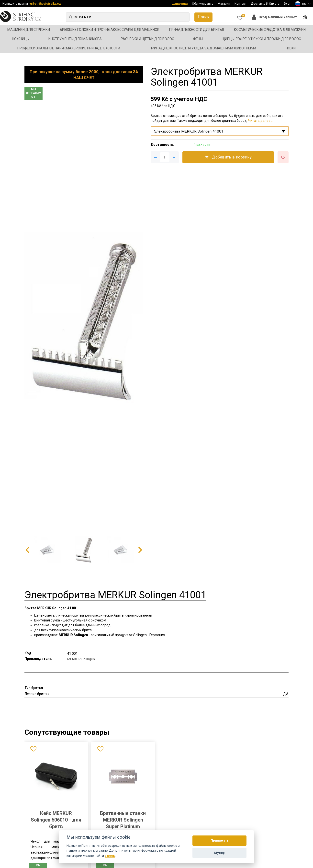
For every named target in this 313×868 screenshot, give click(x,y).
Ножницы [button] (21, 39)
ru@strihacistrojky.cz (45, 4)
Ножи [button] (291, 48)
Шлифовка (179, 4)
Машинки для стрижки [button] (29, 30)
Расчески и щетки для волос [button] (147, 39)
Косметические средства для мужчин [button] (270, 30)
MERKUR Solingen (81, 659)
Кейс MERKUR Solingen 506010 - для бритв (56, 820)
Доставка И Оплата (265, 4)
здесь (110, 856)
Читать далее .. (260, 121)
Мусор (219, 853)
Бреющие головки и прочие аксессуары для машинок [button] (110, 30)
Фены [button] (198, 39)
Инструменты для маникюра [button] (75, 39)
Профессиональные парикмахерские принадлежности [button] (69, 48)
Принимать (220, 840)
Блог (287, 4)
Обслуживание (203, 4)
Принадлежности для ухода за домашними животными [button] (203, 48)
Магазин (224, 4)
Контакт (240, 4)
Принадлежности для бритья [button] (197, 30)
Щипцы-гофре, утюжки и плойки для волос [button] (261, 39)
